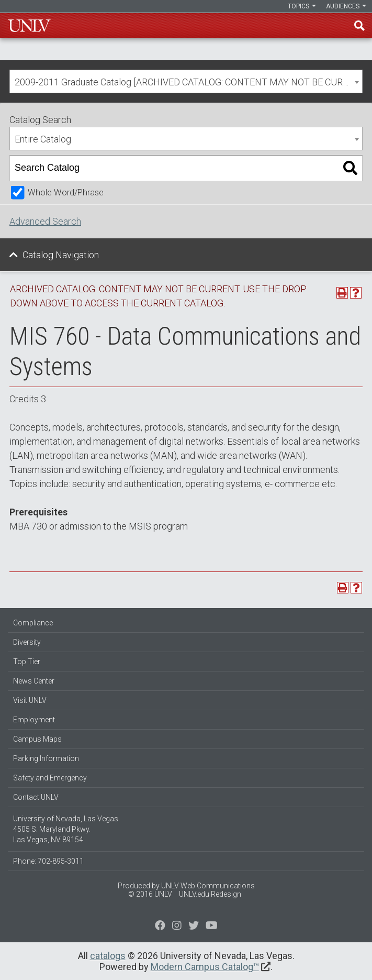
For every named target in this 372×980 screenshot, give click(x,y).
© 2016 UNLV (150, 894)
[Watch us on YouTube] (212, 927)
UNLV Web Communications (208, 886)
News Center (34, 681)
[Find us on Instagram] (194, 927)
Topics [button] (302, 6)
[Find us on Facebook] (160, 927)
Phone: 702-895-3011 (48, 861)
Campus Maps (37, 739)
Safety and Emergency (50, 778)
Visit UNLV (30, 700)
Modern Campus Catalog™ (205, 967)
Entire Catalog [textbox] (43, 139)
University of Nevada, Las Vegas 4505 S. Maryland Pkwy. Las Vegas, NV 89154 (66, 829)
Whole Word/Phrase (66, 192)
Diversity (27, 642)
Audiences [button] (346, 6)
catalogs (108, 956)
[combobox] (186, 81)
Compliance (33, 623)
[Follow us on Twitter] (177, 927)
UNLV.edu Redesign (210, 894)
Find (359, 26)
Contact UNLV (36, 797)
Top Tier (27, 662)
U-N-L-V (29, 26)
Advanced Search (45, 221)
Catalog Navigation (61, 255)
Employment (34, 720)
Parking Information (46, 758)
